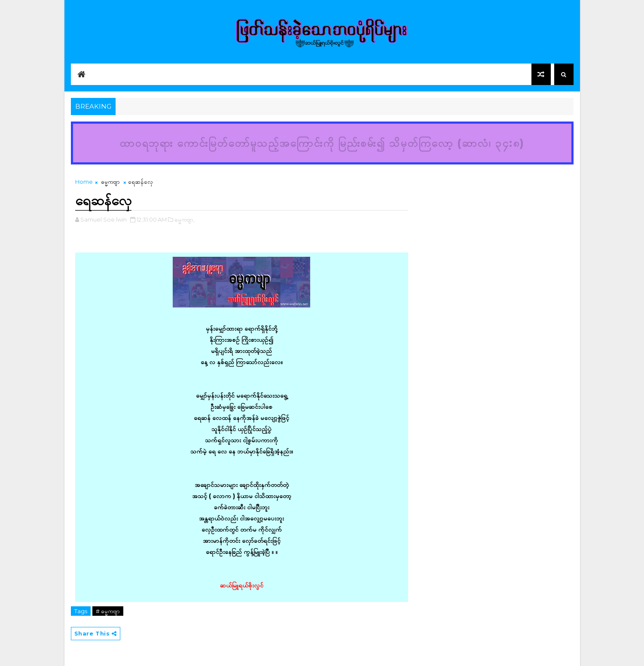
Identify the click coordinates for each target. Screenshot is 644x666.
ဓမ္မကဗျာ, (185, 219)
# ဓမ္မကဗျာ (108, 611)
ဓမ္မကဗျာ (110, 182)
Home (84, 182)
